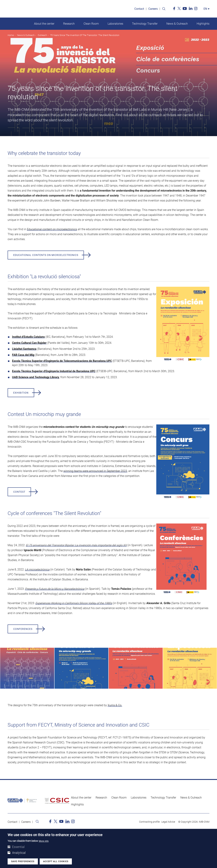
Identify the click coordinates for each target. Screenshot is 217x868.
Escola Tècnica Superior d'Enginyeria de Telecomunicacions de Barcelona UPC (62, 361)
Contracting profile (149, 822)
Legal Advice (168, 822)
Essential (18, 848)
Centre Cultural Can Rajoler (29, 343)
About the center (44, 24)
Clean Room (91, 24)
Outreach (42, 35)
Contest (19, 492)
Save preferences (23, 862)
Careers (153, 9)
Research (69, 24)
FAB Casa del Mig (23, 355)
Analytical (19, 854)
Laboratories (115, 24)
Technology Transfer (145, 24)
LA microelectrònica (37, 569)
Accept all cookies (56, 862)
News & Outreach (177, 24)
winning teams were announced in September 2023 (95, 471)
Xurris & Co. (115, 705)
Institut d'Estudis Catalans (28, 337)
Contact (139, 9)
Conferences (23, 629)
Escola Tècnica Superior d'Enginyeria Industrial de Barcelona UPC (54, 371)
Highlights (203, 24)
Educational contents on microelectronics (46, 255)
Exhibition (21, 393)
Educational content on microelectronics (52, 229)
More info (44, 842)
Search (164, 9)
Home (11, 35)
